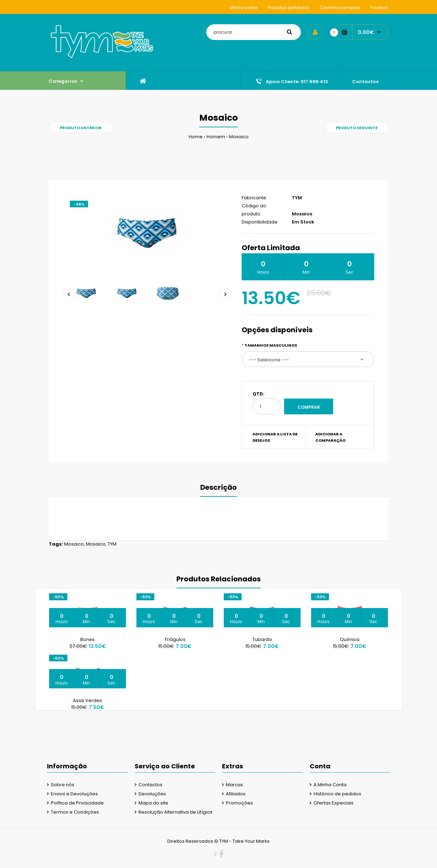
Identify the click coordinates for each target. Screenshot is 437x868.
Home (196, 137)
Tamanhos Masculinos (271, 345)
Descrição (218, 487)
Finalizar (379, 8)
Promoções (239, 803)
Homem (216, 137)
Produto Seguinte (357, 128)
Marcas (234, 785)
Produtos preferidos (289, 8)
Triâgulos (175, 639)
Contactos (150, 785)
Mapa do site (153, 803)
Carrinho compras (340, 8)
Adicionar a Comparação (330, 437)
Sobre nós (63, 785)
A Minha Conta (330, 785)
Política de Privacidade (77, 803)
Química (350, 639)
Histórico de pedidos (337, 794)
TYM (297, 198)
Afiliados (236, 794)
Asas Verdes (88, 700)
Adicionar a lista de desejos (275, 437)
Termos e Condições (75, 812)
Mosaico (239, 137)
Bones (88, 639)
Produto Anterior (81, 128)
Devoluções (152, 794)
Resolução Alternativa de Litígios (176, 812)
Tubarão (262, 639)
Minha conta (244, 8)
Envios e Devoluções (74, 794)
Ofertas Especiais (334, 803)
